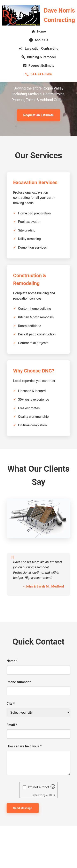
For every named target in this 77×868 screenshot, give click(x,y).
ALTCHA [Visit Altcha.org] (51, 795)
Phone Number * (19, 682)
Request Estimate (39, 66)
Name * (12, 661)
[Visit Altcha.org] (53, 788)
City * (11, 703)
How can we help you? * (24, 746)
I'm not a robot (39, 787)
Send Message (23, 808)
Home (38, 31)
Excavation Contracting (38, 49)
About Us (39, 40)
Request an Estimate (39, 115)
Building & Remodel (39, 57)
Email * (12, 725)
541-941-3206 (38, 74)
